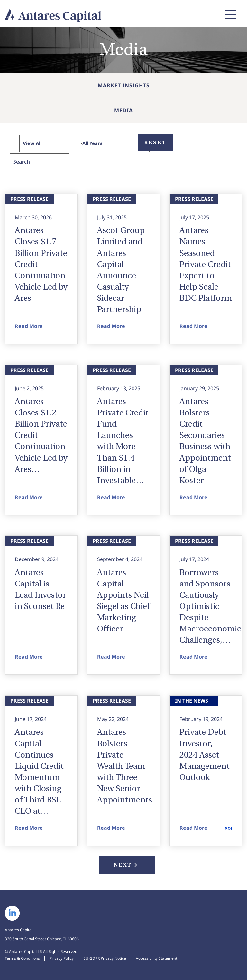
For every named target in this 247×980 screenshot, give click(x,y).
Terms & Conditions (22, 958)
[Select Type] (55, 143)
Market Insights (124, 85)
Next (127, 865)
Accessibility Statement (156, 958)
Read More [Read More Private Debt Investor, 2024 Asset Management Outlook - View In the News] (193, 828)
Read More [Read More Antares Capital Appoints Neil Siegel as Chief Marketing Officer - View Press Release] (111, 657)
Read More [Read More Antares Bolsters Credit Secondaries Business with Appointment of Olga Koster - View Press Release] (193, 497)
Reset (155, 142)
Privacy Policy (62, 958)
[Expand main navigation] (230, 14)
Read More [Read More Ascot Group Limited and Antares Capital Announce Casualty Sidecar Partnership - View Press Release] (111, 326)
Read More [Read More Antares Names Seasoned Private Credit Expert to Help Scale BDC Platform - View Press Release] (193, 326)
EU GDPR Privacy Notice (105, 958)
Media (123, 110)
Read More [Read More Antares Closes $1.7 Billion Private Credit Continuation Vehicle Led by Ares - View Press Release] (29, 326)
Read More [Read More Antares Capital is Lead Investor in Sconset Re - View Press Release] (29, 657)
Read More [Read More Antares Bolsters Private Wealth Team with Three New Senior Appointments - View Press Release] (111, 828)
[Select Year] (114, 143)
